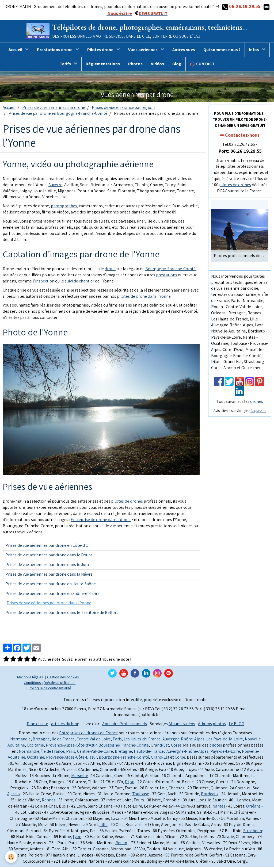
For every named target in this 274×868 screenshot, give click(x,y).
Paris (117, 740)
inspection (45, 282)
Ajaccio (14, 795)
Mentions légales (30, 678)
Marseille (80, 776)
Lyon (77, 837)
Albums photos (212, 724)
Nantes (219, 807)
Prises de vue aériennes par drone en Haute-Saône (51, 585)
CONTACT (202, 65)
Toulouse (141, 795)
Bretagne (41, 740)
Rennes (49, 801)
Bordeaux (210, 795)
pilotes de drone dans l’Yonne (144, 297)
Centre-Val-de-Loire (95, 752)
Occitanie (35, 746)
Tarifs (66, 65)
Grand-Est (160, 746)
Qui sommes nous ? (222, 50)
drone (110, 269)
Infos (254, 50)
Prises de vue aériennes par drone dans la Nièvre (49, 575)
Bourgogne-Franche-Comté (170, 269)
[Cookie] (11, 857)
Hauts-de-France (149, 752)
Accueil (16, 50)
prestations (167, 276)
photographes (64, 207)
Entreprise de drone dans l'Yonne (101, 520)
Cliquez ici (258, 411)
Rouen (121, 844)
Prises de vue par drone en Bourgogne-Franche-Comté (58, 114)
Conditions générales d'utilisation (50, 683)
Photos (135, 65)
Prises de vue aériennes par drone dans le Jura (47, 565)
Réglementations (103, 65)
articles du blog (65, 724)
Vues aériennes (143, 50)
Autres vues (184, 50)
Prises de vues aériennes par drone (54, 108)
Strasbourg (253, 831)
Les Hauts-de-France (142, 740)
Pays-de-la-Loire (225, 752)
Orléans (253, 807)
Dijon (130, 783)
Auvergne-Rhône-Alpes (183, 740)
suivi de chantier (79, 282)
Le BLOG (237, 724)
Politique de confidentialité (50, 689)
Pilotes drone (101, 50)
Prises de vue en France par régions (124, 108)
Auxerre (55, 186)
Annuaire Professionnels (125, 724)
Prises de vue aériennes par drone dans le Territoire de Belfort (62, 613)
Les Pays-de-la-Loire (225, 740)
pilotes (216, 746)
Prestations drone (55, 50)
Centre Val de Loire (94, 740)
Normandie (20, 740)
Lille (104, 825)
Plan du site (37, 724)
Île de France (63, 740)
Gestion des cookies (63, 678)
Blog (177, 65)
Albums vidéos (182, 724)
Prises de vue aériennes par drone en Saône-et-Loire (52, 594)
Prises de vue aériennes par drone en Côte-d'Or (48, 546)
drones (257, 402)
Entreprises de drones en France (88, 734)
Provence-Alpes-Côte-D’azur (71, 758)
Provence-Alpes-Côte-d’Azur (71, 746)
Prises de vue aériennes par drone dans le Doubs (49, 556)
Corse (176, 746)
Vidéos (157, 65)
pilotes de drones (127, 502)
